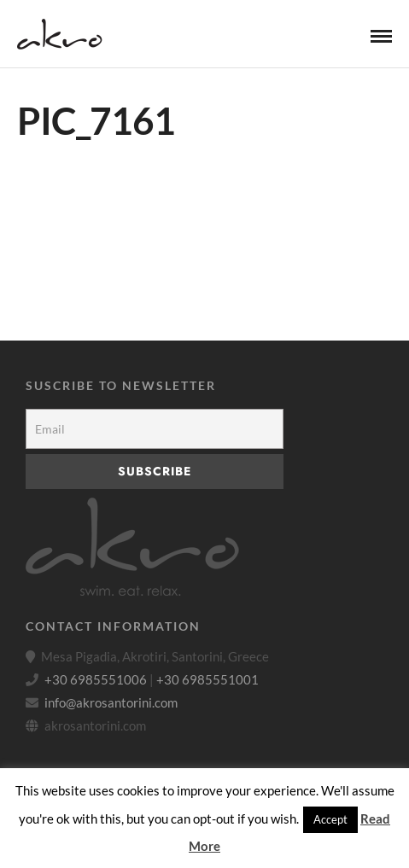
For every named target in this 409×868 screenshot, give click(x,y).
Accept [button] (330, 819)
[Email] (155, 429)
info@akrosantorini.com (111, 702)
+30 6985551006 (96, 679)
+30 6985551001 (207, 679)
